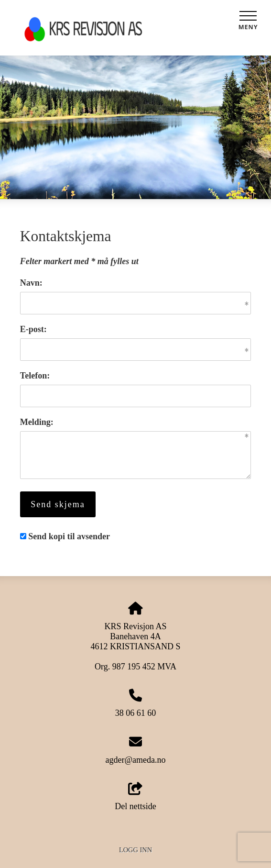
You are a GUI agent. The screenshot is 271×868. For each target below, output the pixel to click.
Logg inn (135, 850)
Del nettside (135, 797)
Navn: (31, 283)
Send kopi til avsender (69, 536)
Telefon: (35, 376)
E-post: (33, 329)
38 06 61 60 (136, 713)
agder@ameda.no (135, 760)
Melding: (37, 422)
